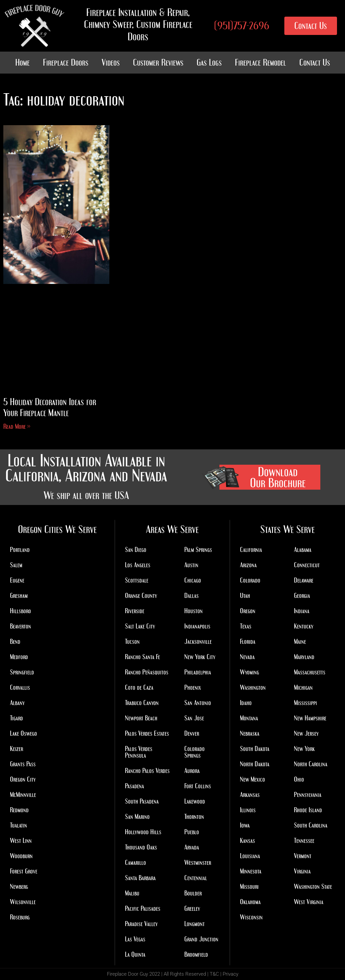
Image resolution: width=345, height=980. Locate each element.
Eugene (17, 580)
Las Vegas (135, 939)
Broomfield (196, 954)
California (251, 550)
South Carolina (311, 825)
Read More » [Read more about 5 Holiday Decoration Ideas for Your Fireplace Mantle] (17, 426)
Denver (192, 733)
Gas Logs (209, 62)
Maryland (304, 657)
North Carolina (311, 764)
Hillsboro (20, 611)
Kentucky (304, 626)
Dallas (191, 596)
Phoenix (193, 687)
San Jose (194, 718)
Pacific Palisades (143, 908)
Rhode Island (308, 810)
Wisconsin (251, 917)
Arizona (248, 565)
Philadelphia (198, 672)
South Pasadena (142, 801)
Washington (253, 687)
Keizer (16, 749)
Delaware (304, 580)
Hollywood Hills (143, 832)
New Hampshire (310, 718)
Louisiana (250, 856)
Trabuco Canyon (142, 703)
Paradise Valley (141, 924)
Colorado (250, 580)
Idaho (246, 703)
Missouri (249, 886)
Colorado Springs (194, 752)
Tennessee (304, 841)
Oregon (248, 611)
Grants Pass (23, 764)
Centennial (196, 878)
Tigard (16, 718)
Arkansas (250, 795)
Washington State (313, 886)
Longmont (194, 924)
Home (22, 62)
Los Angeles (138, 565)
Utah (245, 596)
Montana (249, 718)
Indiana (302, 611)
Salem (16, 565)
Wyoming (249, 672)
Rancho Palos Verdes (147, 771)
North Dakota (255, 764)
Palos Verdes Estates (147, 733)
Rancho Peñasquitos (147, 672)
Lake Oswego (23, 733)
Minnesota (251, 871)
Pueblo (192, 832)
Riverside (135, 611)
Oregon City (23, 779)
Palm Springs (198, 550)
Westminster (198, 862)
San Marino (137, 817)
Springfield (22, 672)
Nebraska (250, 733)
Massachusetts (310, 672)
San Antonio (198, 703)
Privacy (230, 974)
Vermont (303, 856)
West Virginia (309, 902)
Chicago (193, 580)
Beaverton (20, 626)
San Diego (136, 550)
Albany (17, 703)
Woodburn (21, 856)
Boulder (193, 893)
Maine (300, 641)
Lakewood (195, 801)
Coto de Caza (139, 687)
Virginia (302, 871)
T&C (214, 974)
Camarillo (135, 862)
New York (304, 749)
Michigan (303, 687)
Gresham (19, 596)
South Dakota (255, 749)
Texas (246, 626)
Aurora (192, 771)
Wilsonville (23, 902)
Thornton (194, 817)
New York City (200, 657)
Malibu (132, 893)
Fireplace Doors (66, 62)
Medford (19, 657)
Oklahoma (250, 902)
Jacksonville (198, 641)
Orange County (141, 596)
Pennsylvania (308, 795)
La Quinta (135, 954)
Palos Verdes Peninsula (139, 752)
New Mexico (252, 779)
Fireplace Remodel (260, 62)
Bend (15, 641)
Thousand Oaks (141, 847)
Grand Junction (201, 939)
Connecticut (307, 565)
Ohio (299, 779)
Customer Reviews (158, 62)
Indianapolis (197, 626)
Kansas (247, 841)
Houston (193, 611)
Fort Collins (198, 786)
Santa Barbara (140, 878)
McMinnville (23, 795)
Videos (111, 62)
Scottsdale (137, 580)
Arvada (192, 847)
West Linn (21, 841)
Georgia (302, 596)
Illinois (248, 810)
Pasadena (134, 786)
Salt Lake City (140, 626)
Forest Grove (24, 871)
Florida (248, 641)
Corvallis (20, 687)
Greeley (192, 908)
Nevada (247, 657)
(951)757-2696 (242, 26)
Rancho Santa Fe (142, 657)
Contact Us (315, 62)
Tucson (132, 641)
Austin (191, 565)
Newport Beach (141, 718)
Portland (20, 550)
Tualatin (18, 825)
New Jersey (306, 733)
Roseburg (20, 917)
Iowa (245, 825)
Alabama (303, 550)
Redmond (19, 810)
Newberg (19, 886)
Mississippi (305, 703)
